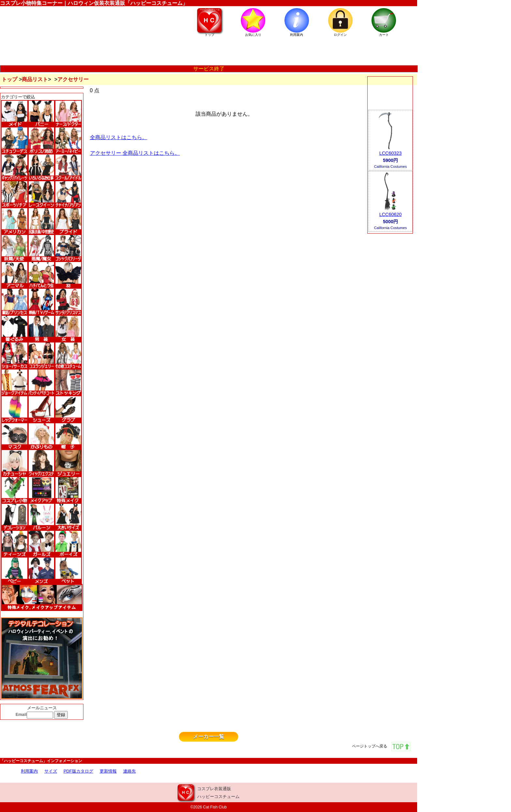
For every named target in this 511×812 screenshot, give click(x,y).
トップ (9, 79)
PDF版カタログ (78, 771)
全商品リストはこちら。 (119, 137)
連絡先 (130, 771)
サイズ (51, 771)
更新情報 (108, 771)
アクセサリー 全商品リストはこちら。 (135, 153)
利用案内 (29, 771)
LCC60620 (391, 214)
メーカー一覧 (209, 737)
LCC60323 (391, 153)
